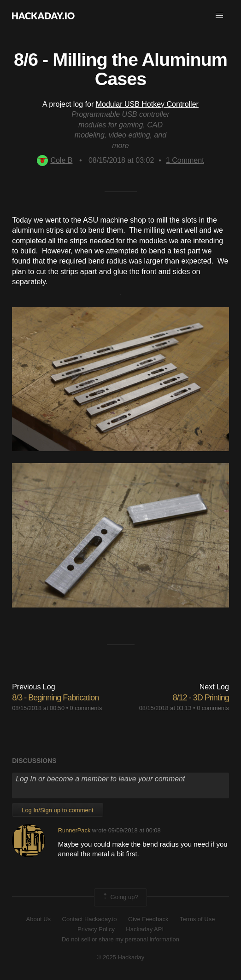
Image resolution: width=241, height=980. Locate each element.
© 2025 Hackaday (121, 957)
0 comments (86, 708)
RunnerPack (74, 830)
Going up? (120, 897)
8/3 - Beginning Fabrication (55, 698)
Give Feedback (148, 919)
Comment (185, 160)
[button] (219, 16)
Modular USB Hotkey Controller (147, 104)
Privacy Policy (96, 929)
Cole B (55, 160)
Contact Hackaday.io (90, 919)
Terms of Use (197, 919)
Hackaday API (145, 929)
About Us (38, 919)
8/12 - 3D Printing (201, 698)
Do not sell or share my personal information (120, 939)
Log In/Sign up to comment (57, 810)
